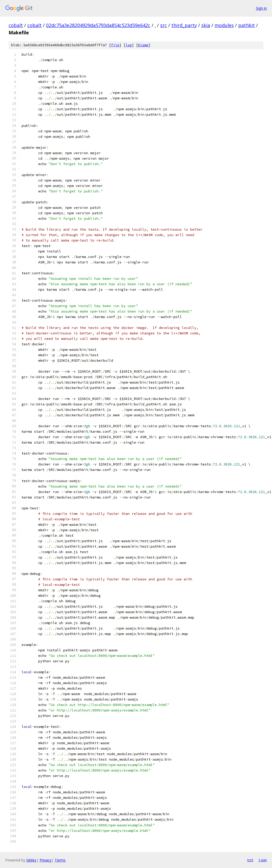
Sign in (261, 8)
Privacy (46, 860)
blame (143, 45)
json (263, 860)
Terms (60, 860)
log (129, 45)
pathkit (247, 25)
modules (224, 25)
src (164, 25)
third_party (184, 25)
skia (206, 25)
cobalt (16, 25)
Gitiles (31, 860)
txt (250, 860)
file (115, 45)
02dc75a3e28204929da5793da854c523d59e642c (98, 25)
